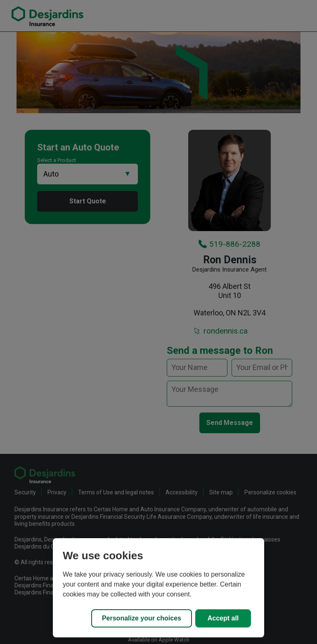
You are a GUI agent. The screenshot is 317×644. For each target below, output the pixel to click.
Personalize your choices (142, 618)
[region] (158, 588)
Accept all (223, 618)
